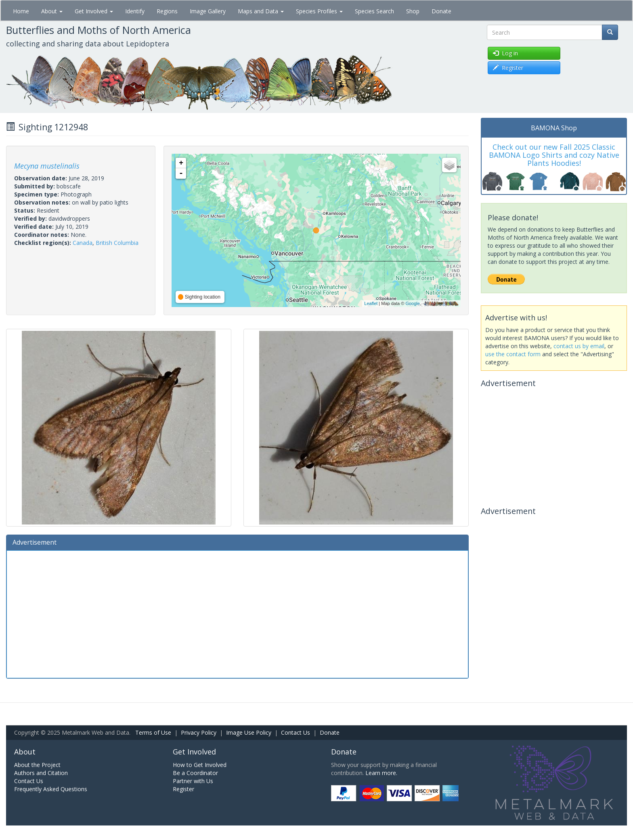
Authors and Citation (41, 773)
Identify (135, 11)
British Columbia (117, 243)
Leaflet (371, 303)
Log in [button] (505, 53)
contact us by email (579, 346)
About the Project (37, 765)
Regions (167, 11)
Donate (441, 11)
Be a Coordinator (195, 773)
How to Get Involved (200, 765)
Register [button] (508, 68)
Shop (413, 11)
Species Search (374, 11)
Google (412, 303)
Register (183, 789)
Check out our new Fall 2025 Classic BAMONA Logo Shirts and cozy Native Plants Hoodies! (554, 155)
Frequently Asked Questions (51, 789)
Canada (83, 243)
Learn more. (381, 773)
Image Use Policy (249, 732)
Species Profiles (319, 11)
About (52, 11)
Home (21, 11)
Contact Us (296, 732)
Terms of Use (153, 732)
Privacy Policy (199, 732)
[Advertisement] (237, 613)
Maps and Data (261, 11)
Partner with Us (193, 781)
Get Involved (94, 11)
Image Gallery (208, 11)
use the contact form (513, 354)
